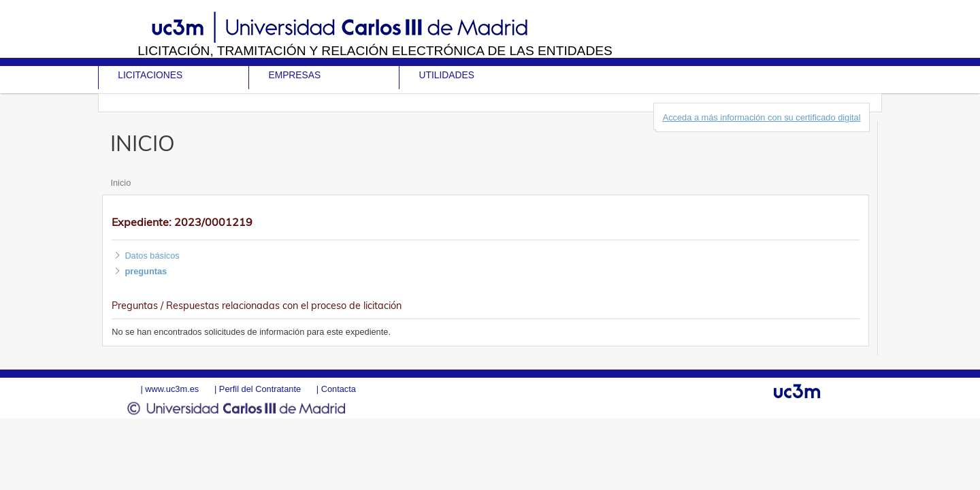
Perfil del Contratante (260, 389)
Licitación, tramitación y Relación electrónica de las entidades (375, 51)
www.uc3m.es (172, 389)
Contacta (339, 389)
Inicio (120, 183)
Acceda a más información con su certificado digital (762, 117)
